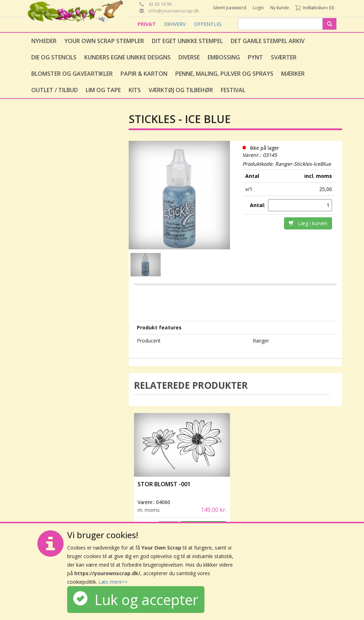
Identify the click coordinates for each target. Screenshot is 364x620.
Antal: (258, 205)
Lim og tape (103, 90)
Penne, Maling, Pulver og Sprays (224, 74)
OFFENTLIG (208, 24)
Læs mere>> (113, 582)
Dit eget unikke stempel (187, 41)
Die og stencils (54, 57)
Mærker (293, 74)
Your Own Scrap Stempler (104, 41)
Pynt (255, 57)
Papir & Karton (144, 74)
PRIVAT (147, 24)
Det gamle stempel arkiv (268, 41)
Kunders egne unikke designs (127, 57)
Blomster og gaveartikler (72, 74)
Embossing (224, 57)
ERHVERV (176, 24)
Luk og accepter (136, 600)
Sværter (284, 57)
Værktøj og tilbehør (181, 90)
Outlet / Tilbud (55, 90)
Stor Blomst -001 (164, 484)
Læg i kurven (308, 223)
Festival (233, 90)
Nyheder (44, 41)
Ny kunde (280, 8)
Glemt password (230, 8)
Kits (135, 90)
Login (258, 8)
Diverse (189, 57)
